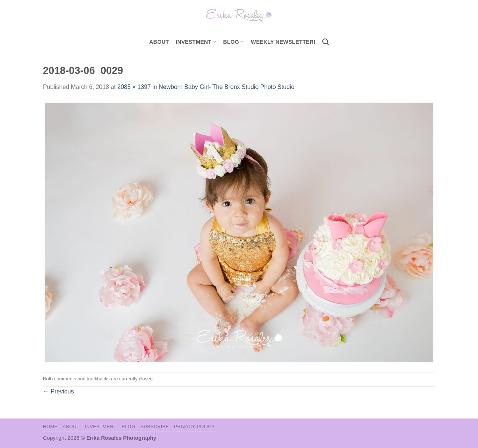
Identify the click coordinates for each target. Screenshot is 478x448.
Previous (58, 391)
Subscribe (155, 427)
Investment (101, 427)
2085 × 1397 (134, 87)
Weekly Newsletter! (283, 42)
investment (196, 42)
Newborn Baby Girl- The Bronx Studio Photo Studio (226, 87)
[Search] (325, 42)
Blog (234, 42)
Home (50, 427)
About (159, 42)
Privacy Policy (194, 427)
